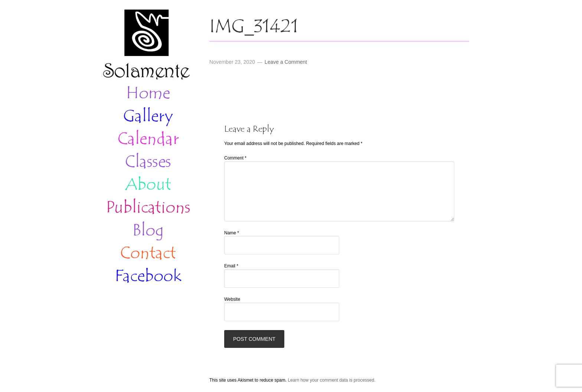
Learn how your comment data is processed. (331, 380)
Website (232, 299)
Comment (235, 158)
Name (232, 233)
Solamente (146, 45)
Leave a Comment (286, 62)
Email (231, 266)
